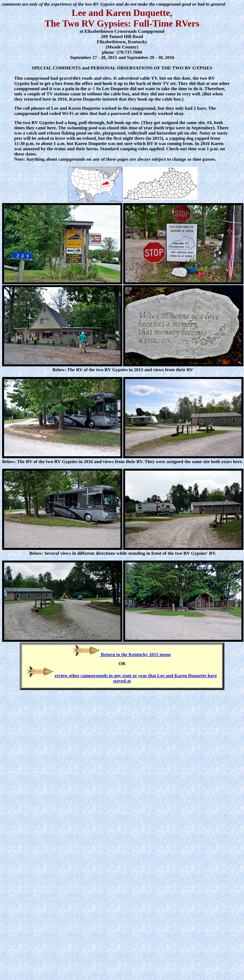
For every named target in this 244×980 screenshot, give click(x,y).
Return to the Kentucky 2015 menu (135, 654)
